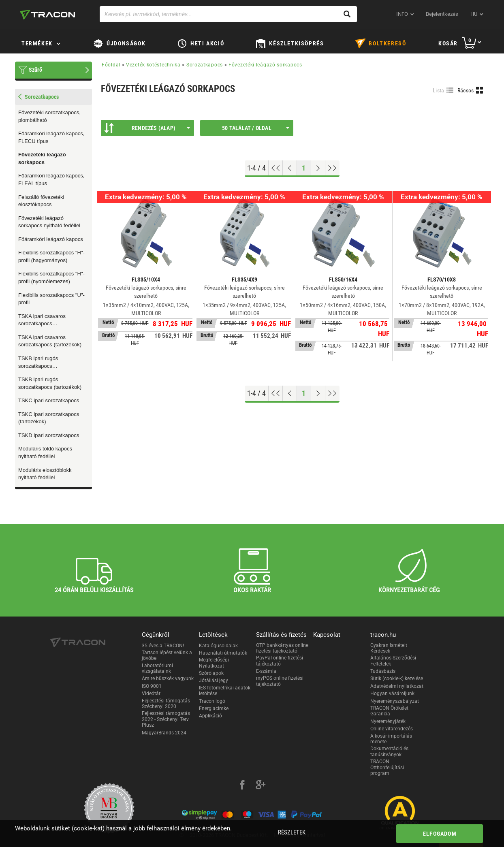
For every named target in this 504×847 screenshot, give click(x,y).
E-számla (266, 671)
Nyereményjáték (388, 721)
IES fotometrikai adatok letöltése (225, 691)
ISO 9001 (152, 686)
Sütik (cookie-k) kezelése (397, 678)
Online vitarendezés (392, 729)
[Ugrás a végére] (332, 168)
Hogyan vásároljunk (392, 693)
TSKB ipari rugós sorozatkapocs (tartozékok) (50, 383)
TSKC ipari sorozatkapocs (49, 400)
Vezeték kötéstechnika (153, 65)
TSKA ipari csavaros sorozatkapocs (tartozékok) (50, 341)
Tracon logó (212, 701)
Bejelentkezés (442, 14)
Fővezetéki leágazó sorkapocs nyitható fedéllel (49, 222)
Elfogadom (440, 834)
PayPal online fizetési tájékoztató (280, 661)
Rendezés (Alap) (147, 128)
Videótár (151, 693)
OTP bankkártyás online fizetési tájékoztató (282, 648)
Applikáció (210, 716)
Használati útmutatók (223, 653)
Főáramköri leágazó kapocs (51, 239)
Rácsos (466, 90)
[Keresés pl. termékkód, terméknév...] (228, 14)
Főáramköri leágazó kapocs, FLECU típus (51, 137)
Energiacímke (214, 708)
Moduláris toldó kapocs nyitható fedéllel (45, 452)
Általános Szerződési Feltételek (393, 661)
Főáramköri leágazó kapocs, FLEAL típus (51, 179)
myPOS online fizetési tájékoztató (280, 681)
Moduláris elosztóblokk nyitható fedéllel (45, 474)
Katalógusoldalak (218, 646)
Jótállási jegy (214, 681)
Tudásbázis (383, 671)
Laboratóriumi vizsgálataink (157, 668)
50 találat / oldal (256, 128)
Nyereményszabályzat (395, 701)
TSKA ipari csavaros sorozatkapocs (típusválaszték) (42, 320)
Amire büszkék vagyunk (168, 678)
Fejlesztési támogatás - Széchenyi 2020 (167, 704)
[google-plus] (261, 786)
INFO (402, 14)
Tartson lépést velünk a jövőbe (167, 655)
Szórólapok (211, 673)
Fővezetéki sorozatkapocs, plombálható (49, 116)
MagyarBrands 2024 (164, 733)
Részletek (292, 832)
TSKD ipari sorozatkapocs (49, 435)
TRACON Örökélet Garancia (389, 711)
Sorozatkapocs (205, 65)
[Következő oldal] (318, 168)
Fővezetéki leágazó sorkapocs (42, 158)
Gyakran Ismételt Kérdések (389, 648)
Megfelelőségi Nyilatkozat (214, 663)
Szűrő (35, 70)
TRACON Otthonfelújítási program (387, 767)
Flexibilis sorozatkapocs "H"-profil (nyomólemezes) (51, 277)
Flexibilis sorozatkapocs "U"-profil (51, 299)
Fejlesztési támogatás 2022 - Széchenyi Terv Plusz (166, 719)
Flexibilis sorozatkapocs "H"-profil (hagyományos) (51, 256)
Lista (439, 90)
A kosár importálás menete (391, 739)
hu (474, 14)
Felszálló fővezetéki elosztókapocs (41, 201)
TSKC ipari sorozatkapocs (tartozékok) (49, 418)
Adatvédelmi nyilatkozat (397, 686)
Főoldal (111, 65)
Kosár (448, 43)
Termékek (37, 43)
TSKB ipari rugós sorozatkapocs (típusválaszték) (38, 363)
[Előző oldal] (290, 168)
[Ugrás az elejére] (276, 168)
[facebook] (242, 786)
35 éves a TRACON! (163, 646)
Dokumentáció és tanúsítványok (389, 751)
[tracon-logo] (47, 15)
